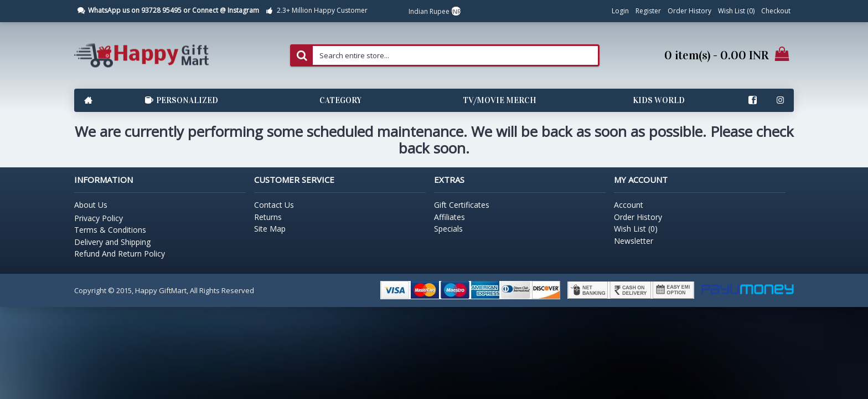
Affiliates (449, 217)
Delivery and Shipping (112, 242)
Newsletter (634, 241)
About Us (91, 205)
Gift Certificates (462, 205)
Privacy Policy (99, 218)
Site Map (270, 229)
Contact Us (274, 205)
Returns (268, 217)
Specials (448, 229)
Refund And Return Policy (120, 254)
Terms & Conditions (110, 230)
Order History (638, 217)
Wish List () (636, 229)
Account (629, 205)
